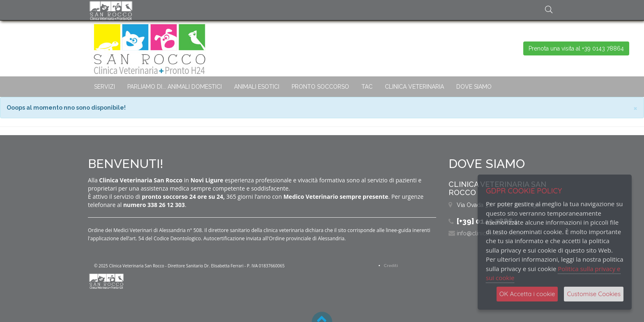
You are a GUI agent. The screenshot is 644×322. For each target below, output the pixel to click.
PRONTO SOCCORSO (320, 87)
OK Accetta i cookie (527, 294)
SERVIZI (105, 87)
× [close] (635, 108)
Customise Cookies (594, 294)
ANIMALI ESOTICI (257, 87)
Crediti (391, 266)
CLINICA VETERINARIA (414, 87)
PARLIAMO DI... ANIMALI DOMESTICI (175, 87)
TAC (367, 87)
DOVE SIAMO (474, 87)
